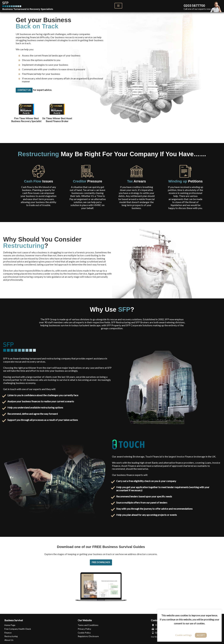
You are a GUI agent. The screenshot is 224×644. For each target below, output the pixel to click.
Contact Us (24, 90)
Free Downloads (101, 562)
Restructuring (11, 636)
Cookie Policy (84, 633)
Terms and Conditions (88, 625)
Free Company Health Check (18, 629)
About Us (9, 640)
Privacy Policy (84, 629)
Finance (8, 633)
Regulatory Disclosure (88, 636)
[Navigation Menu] (118, 6)
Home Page (10, 625)
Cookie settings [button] (184, 635)
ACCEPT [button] (201, 635)
